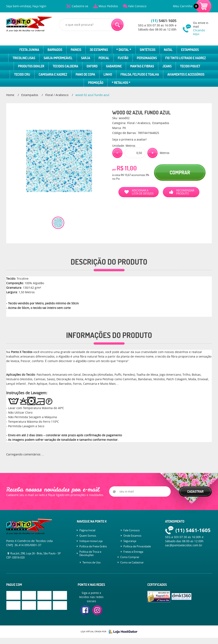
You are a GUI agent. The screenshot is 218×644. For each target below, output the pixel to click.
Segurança (130, 541)
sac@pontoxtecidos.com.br (184, 545)
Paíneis (76, 50)
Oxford (92, 66)
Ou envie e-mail (202, 28)
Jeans (167, 66)
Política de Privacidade (137, 546)
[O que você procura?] (117, 25)
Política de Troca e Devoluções (90, 553)
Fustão (123, 58)
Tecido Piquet (190, 66)
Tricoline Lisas (24, 58)
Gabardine (114, 66)
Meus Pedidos (108, 6)
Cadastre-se (80, 6)
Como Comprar (130, 557)
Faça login (39, 6)
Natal (168, 50)
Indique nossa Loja (91, 541)
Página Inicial (87, 530)
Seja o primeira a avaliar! (129, 139)
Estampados (190, 50)
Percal (104, 58)
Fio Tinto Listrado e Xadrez (186, 58)
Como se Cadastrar (132, 562)
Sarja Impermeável (58, 58)
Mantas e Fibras (142, 66)
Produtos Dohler (31, 66)
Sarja (86, 58)
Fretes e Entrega (133, 552)
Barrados (55, 50)
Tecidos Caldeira (65, 66)
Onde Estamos (132, 536)
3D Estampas (99, 50)
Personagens (147, 58)
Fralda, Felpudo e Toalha (140, 74)
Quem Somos (88, 536)
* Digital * (124, 50)
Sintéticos (148, 50)
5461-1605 (164, 21)
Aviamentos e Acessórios (186, 74)
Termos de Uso (92, 562)
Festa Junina (29, 50)
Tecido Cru (22, 74)
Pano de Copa (85, 74)
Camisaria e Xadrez (53, 74)
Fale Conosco (137, 6)
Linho (108, 74)
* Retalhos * (121, 83)
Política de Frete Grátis (93, 546)
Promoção (96, 83)
